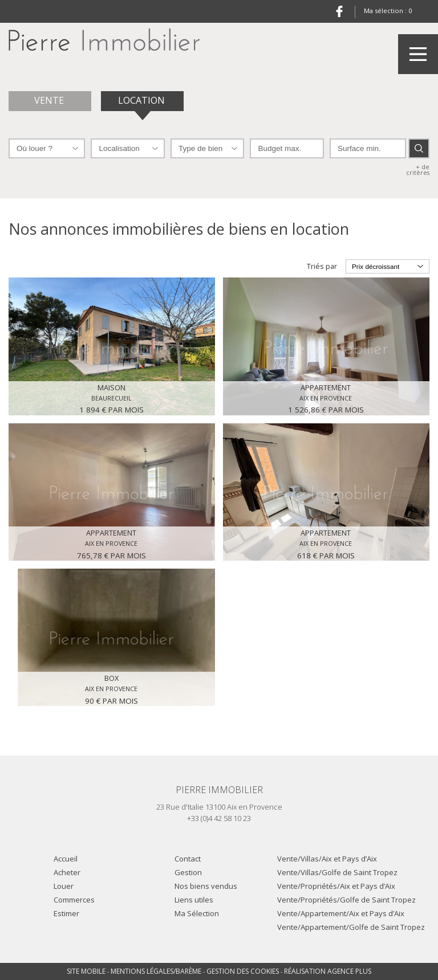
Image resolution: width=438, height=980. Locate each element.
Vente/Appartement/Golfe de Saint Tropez (351, 927)
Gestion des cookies (243, 971)
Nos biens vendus (206, 886)
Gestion (188, 872)
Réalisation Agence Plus (328, 971)
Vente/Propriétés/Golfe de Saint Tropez (346, 900)
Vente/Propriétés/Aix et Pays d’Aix (336, 886)
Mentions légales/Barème (156, 971)
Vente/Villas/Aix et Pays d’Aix (327, 859)
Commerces (74, 900)
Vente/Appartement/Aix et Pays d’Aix (341, 913)
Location (143, 100)
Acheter (67, 872)
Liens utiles (194, 900)
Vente (50, 100)
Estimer (66, 913)
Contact (188, 859)
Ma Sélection (197, 913)
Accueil (66, 859)
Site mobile (86, 971)
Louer (64, 886)
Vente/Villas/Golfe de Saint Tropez (337, 872)
